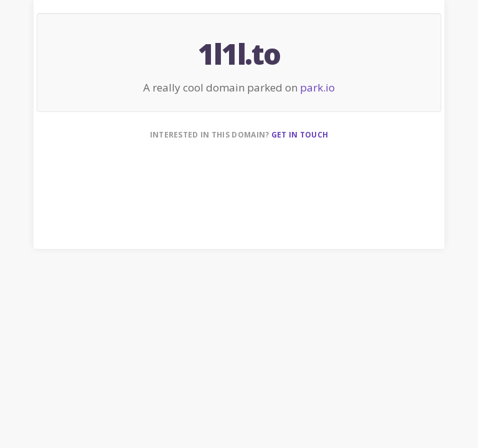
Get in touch (300, 135)
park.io (317, 87)
